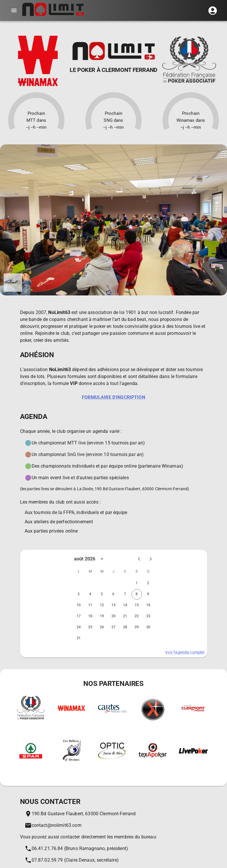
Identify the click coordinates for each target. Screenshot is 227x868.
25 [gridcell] (90, 627)
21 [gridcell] (125, 616)
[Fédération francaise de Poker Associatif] (31, 727)
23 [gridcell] (148, 616)
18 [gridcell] (90, 616)
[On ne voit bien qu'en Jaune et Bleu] (112, 766)
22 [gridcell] (137, 616)
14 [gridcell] (125, 605)
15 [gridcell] (137, 605)
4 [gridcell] (90, 594)
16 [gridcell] (148, 605)
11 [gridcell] (90, 605)
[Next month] (151, 559)
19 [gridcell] (102, 616)
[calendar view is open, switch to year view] (102, 559)
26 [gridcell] (102, 627)
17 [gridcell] (79, 616)
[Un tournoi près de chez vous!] (153, 765)
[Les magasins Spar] (31, 765)
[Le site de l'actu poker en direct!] (193, 758)
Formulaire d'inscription (113, 397)
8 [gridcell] (137, 594)
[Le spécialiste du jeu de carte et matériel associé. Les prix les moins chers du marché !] (112, 717)
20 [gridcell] (113, 616)
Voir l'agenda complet (185, 652)
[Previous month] (139, 559)
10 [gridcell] (79, 605)
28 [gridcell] (125, 627)
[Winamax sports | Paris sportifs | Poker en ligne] (71, 717)
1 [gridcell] (137, 583)
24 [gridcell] (79, 627)
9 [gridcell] (148, 594)
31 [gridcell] (79, 638)
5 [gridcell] (102, 594)
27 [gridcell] (113, 627)
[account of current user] (14, 10)
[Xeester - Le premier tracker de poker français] (153, 727)
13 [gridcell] (113, 605)
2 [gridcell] (148, 583)
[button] (213, 11)
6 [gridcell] (113, 594)
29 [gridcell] (137, 627)
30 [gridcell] (148, 627)
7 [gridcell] (125, 594)
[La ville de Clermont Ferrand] (193, 718)
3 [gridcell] (79, 594)
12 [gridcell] (102, 605)
